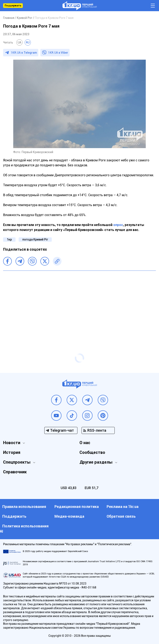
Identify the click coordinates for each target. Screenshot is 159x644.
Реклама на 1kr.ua (123, 507)
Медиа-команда (69, 516)
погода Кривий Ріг (35, 239)
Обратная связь (121, 516)
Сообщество (92, 452)
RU (28, 42)
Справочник (15, 472)
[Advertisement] (79, 304)
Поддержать (13, 6)
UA (19, 42)
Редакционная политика (77, 507)
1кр (9, 239)
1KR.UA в (24, 53)
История (12, 452)
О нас (85, 443)
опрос (118, 225)
